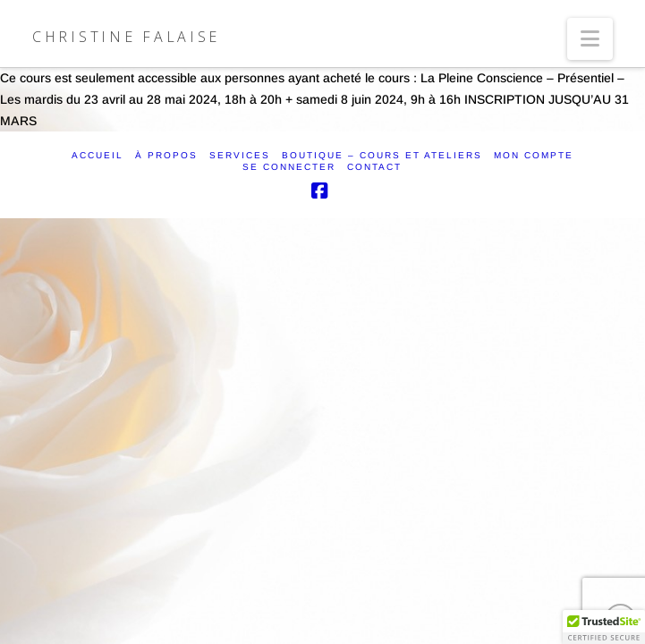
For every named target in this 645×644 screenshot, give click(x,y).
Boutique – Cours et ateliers (382, 155)
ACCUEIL (98, 155)
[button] (590, 39)
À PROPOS (166, 155)
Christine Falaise (126, 37)
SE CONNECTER (289, 167)
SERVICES (240, 155)
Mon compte (534, 155)
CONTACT (374, 167)
